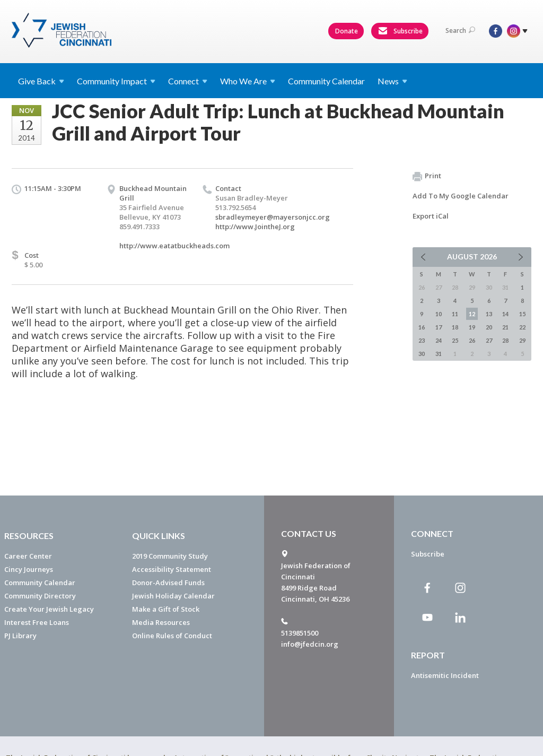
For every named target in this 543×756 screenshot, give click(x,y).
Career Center (28, 556)
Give (41, 81)
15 (522, 314)
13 (489, 314)
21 (505, 327)
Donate (347, 31)
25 (455, 340)
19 (472, 327)
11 (455, 314)
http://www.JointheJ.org (255, 227)
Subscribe (400, 31)
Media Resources (161, 622)
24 (439, 340)
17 (439, 327)
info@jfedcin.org (310, 644)
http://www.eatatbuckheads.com (174, 246)
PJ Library (20, 636)
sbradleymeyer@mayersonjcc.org (273, 217)
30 (422, 354)
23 (422, 340)
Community (116, 81)
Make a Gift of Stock (166, 609)
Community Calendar (326, 81)
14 (505, 314)
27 (489, 340)
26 (472, 340)
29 (522, 340)
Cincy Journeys (29, 569)
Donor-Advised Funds (168, 583)
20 (489, 327)
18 (455, 327)
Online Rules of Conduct (172, 636)
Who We (248, 81)
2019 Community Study (170, 556)
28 (505, 340)
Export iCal (431, 216)
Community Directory (40, 596)
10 (439, 314)
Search (460, 31)
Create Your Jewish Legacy (49, 609)
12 (472, 314)
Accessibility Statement (172, 569)
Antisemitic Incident (445, 675)
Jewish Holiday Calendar (173, 596)
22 (522, 327)
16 (422, 327)
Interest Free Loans (37, 622)
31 (439, 354)
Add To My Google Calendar (461, 196)
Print (427, 176)
